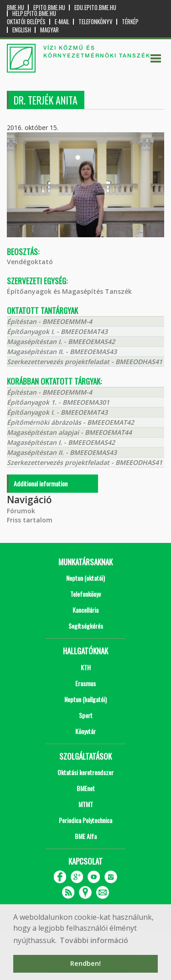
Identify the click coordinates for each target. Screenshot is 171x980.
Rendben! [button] (85, 963)
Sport (86, 715)
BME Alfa (86, 836)
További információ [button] (94, 940)
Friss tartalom (30, 520)
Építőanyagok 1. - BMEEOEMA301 (58, 402)
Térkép (130, 22)
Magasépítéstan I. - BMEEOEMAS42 (61, 341)
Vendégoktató (30, 262)
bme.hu (16, 8)
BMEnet (86, 788)
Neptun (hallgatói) (85, 699)
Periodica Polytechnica (85, 820)
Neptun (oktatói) (85, 578)
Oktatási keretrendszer (85, 772)
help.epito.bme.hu (34, 13)
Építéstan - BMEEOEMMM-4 (49, 321)
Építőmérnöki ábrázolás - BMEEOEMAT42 (70, 422)
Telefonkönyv (96, 22)
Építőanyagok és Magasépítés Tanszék (69, 291)
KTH (86, 667)
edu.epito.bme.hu (95, 8)
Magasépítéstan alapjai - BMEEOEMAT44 (69, 432)
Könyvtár (85, 731)
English (22, 30)
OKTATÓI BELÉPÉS (26, 22)
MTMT (86, 804)
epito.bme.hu (49, 8)
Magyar (49, 30)
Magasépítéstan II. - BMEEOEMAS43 (62, 352)
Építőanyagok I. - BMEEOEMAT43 (57, 331)
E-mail (62, 22)
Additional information (41, 483)
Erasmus (85, 683)
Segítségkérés (86, 626)
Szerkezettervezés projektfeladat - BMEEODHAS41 (85, 362)
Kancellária (85, 610)
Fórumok (21, 511)
